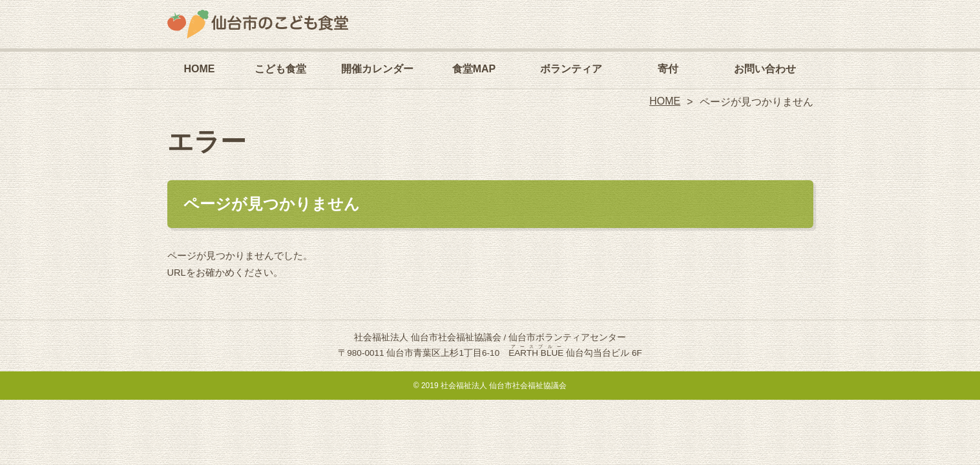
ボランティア (571, 69)
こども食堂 (280, 69)
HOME (200, 69)
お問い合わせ (765, 69)
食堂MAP (474, 69)
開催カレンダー (377, 69)
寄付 (668, 69)
